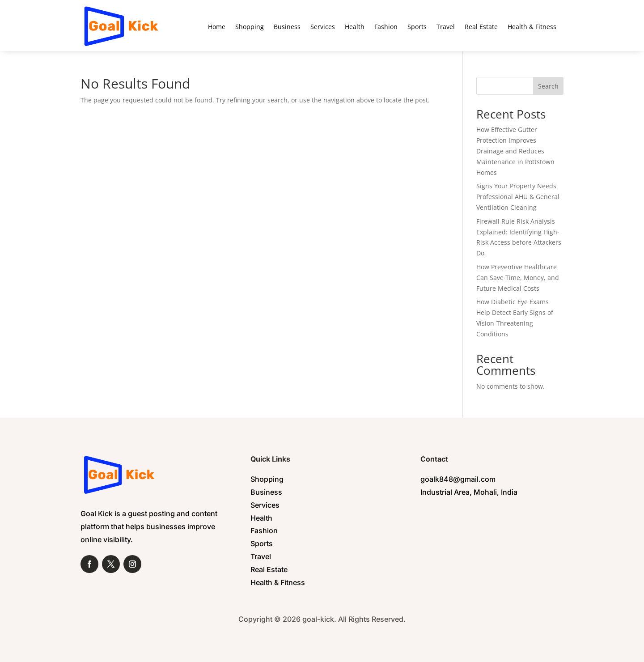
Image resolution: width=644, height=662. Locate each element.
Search (548, 86)
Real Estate (481, 27)
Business (287, 27)
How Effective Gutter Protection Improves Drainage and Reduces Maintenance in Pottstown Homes (515, 151)
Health (355, 27)
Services (323, 27)
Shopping (250, 27)
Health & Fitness (532, 27)
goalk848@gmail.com (458, 479)
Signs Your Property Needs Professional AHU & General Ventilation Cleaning (518, 197)
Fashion (386, 27)
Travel (446, 27)
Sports (417, 27)
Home (217, 27)
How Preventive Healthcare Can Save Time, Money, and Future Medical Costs (518, 278)
